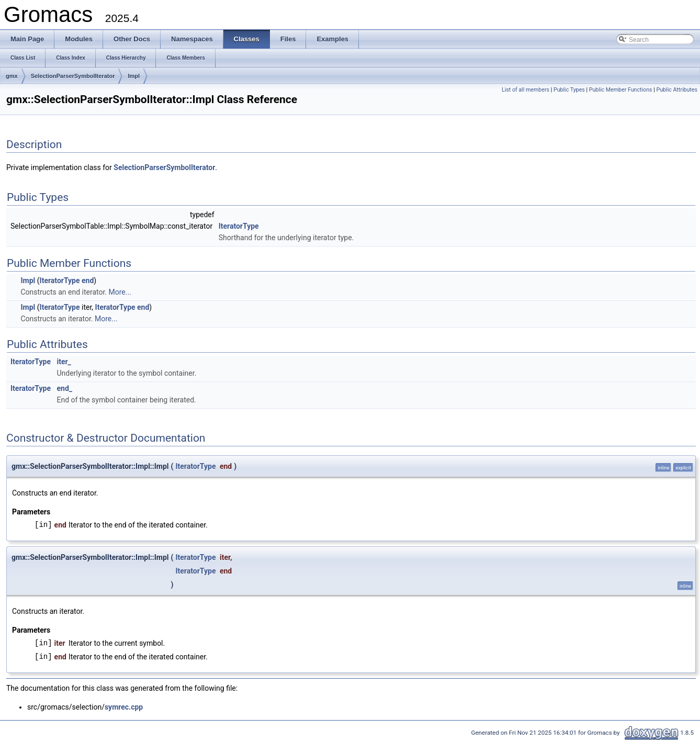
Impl (134, 76)
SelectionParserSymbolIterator (73, 76)
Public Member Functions (621, 90)
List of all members (526, 90)
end (88, 280)
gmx (12, 76)
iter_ (64, 362)
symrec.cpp (124, 707)
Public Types (569, 90)
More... (120, 292)
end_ (64, 388)
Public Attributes (677, 90)
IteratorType (239, 226)
